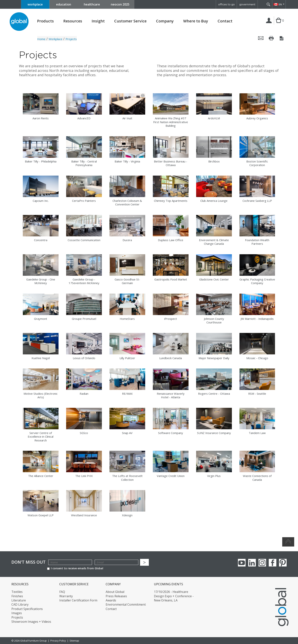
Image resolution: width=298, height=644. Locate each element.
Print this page (271, 38)
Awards (111, 600)
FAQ (62, 592)
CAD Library (20, 604)
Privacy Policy (58, 641)
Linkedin (252, 563)
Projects (17, 617)
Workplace (55, 39)
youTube (242, 563)
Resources (73, 21)
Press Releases (116, 596)
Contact (225, 21)
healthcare (92, 4)
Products (45, 21)
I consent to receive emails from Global (75, 568)
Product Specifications (27, 609)
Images (17, 613)
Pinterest (283, 563)
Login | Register (270, 25)
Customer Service (130, 21)
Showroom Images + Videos (31, 622)
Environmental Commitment (126, 604)
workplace (35, 4)
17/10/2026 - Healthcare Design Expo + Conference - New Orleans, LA (174, 596)
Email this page (261, 38)
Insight (98, 21)
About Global (115, 592)
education (64, 4)
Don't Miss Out (29, 562)
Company (165, 21)
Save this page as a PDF (282, 38)
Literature (19, 600)
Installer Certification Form (78, 600)
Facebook (273, 563)
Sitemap (74, 641)
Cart (279, 24)
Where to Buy (196, 21)
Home (41, 39)
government (247, 4)
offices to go (226, 4)
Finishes (17, 596)
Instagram (262, 563)
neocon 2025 (120, 4)
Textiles (17, 592)
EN (280, 4)
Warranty (66, 596)
